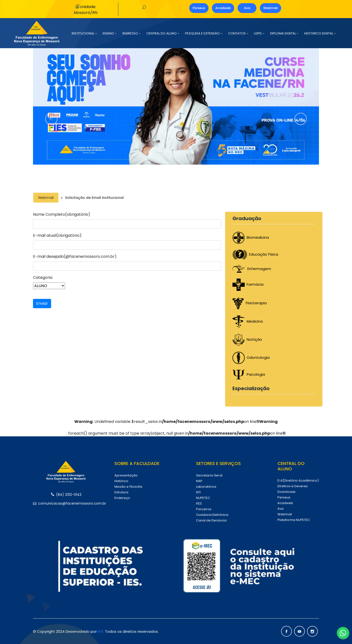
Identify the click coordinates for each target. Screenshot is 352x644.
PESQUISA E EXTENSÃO (202, 34)
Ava (247, 8)
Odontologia (251, 357)
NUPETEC (203, 498)
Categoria (43, 277)
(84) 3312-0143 (66, 495)
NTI (198, 492)
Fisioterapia (250, 303)
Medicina (248, 321)
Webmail (270, 8)
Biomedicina (251, 237)
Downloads (286, 492)
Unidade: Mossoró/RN (86, 10)
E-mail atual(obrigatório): (58, 235)
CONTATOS (237, 34)
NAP (199, 481)
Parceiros (204, 509)
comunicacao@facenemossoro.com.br (66, 503)
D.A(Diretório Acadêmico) (298, 480)
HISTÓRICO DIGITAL (319, 34)
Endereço (122, 498)
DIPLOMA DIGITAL (283, 34)
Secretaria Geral (209, 475)
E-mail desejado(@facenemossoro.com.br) (75, 256)
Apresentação (126, 475)
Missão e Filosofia (128, 487)
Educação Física (255, 254)
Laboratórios (206, 487)
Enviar (42, 303)
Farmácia (248, 284)
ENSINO (108, 34)
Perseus (199, 8)
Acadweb (223, 8)
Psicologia (249, 374)
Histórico (121, 481)
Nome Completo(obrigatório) (62, 214)
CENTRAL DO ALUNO (162, 34)
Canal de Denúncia (211, 520)
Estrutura (121, 492)
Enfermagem (252, 269)
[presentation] (51, 119)
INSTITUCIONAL (83, 34)
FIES (199, 503)
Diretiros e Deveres (293, 486)
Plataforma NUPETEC (294, 520)
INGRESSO (130, 34)
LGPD (258, 34)
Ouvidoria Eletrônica (212, 515)
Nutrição (247, 339)
